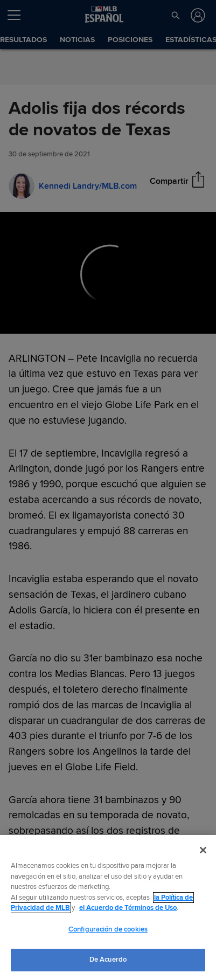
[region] (108, 907)
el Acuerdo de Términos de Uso (128, 908)
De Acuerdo (108, 960)
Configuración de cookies (108, 929)
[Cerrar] (203, 850)
